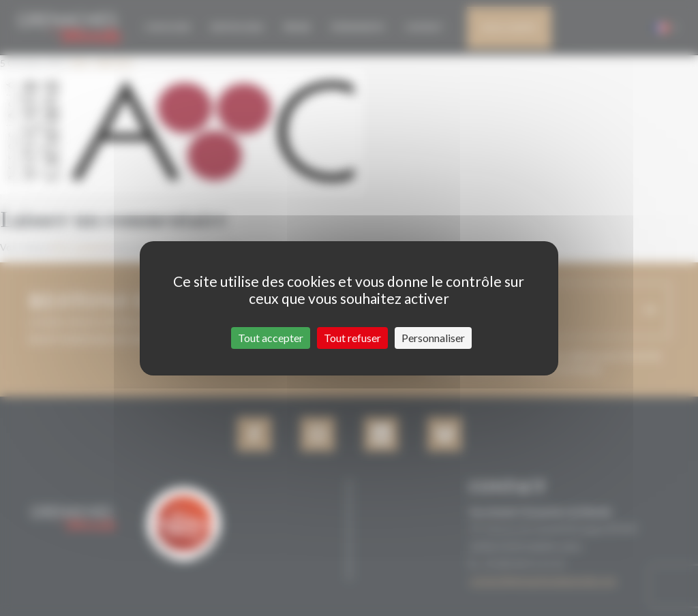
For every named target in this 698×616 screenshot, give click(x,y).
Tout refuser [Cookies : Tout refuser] (352, 338)
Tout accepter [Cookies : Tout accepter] (271, 338)
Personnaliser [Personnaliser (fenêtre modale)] (433, 338)
